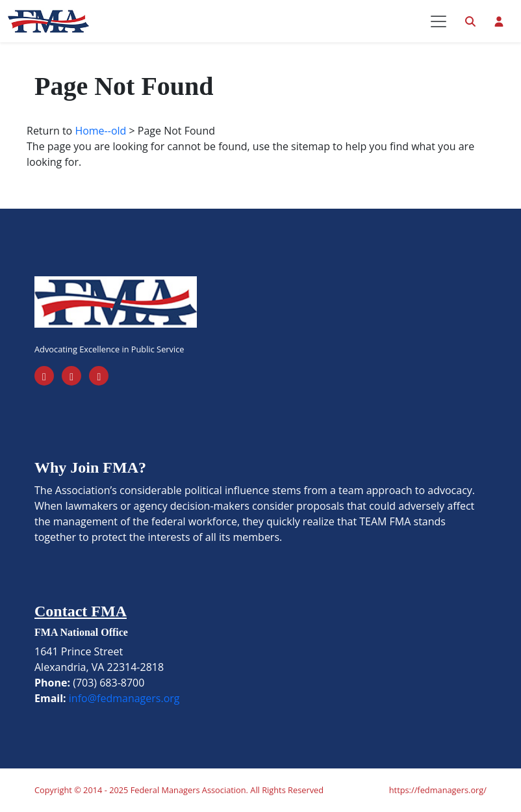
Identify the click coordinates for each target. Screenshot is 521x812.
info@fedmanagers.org (124, 698)
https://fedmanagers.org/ (438, 790)
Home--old (100, 131)
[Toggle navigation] (438, 21)
